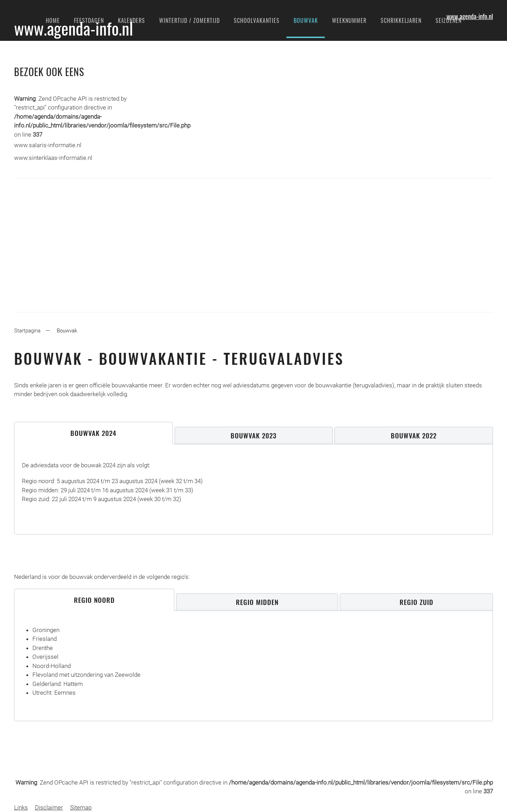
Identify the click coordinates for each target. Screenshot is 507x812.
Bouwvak (306, 20)
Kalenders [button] (132, 20)
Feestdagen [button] (89, 20)
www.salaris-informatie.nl (48, 145)
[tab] (93, 433)
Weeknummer (349, 20)
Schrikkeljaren (401, 20)
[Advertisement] (254, 245)
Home (53, 20)
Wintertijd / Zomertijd (189, 20)
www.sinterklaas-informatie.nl (53, 158)
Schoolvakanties (257, 20)
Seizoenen (449, 20)
